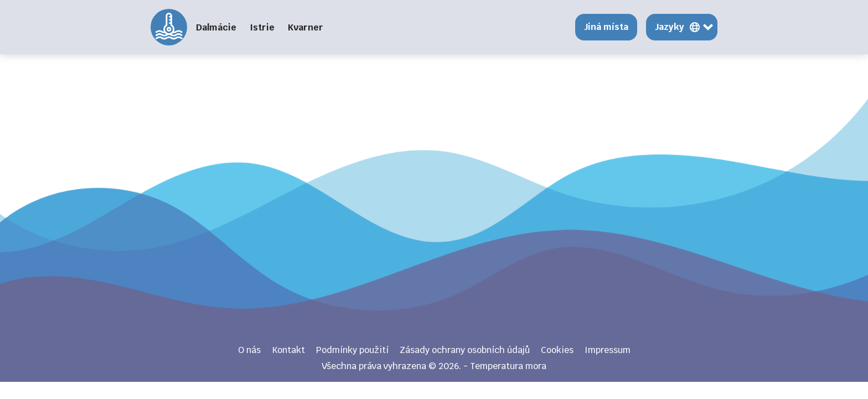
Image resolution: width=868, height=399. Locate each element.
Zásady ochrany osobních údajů (465, 350)
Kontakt (288, 350)
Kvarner (306, 27)
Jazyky (670, 27)
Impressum (608, 350)
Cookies (557, 350)
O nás (249, 350)
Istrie (262, 27)
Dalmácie (216, 27)
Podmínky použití (352, 350)
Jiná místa (606, 27)
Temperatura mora (169, 27)
